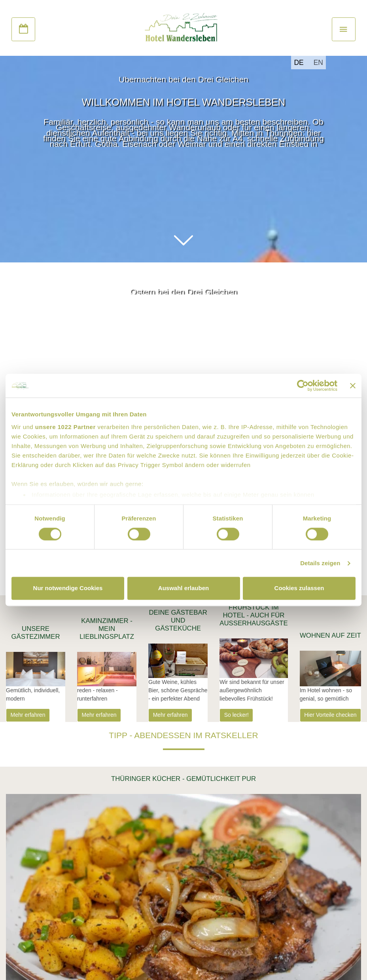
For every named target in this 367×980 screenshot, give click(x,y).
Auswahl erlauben (183, 588)
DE (299, 63)
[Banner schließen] (353, 386)
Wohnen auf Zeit (330, 635)
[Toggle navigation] (344, 29)
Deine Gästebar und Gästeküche (178, 620)
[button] (183, 241)
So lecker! (236, 715)
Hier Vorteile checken (330, 715)
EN (318, 63)
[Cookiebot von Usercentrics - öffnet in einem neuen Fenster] (303, 386)
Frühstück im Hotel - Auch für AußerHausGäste (254, 615)
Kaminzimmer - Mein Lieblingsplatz (107, 629)
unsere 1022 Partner (65, 427)
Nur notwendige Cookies (68, 588)
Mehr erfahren (28, 715)
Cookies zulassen (299, 588)
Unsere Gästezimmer (35, 633)
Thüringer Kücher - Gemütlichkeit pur (183, 779)
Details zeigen (320, 563)
